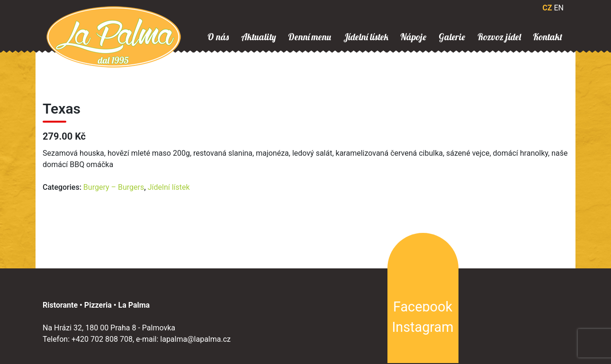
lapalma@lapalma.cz (195, 339)
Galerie (452, 37)
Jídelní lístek (366, 37)
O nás (218, 37)
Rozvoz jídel (499, 37)
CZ (547, 8)
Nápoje (413, 37)
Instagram (423, 327)
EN (559, 8)
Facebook (423, 307)
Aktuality (259, 37)
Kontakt (548, 37)
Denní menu (310, 37)
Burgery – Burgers (114, 187)
